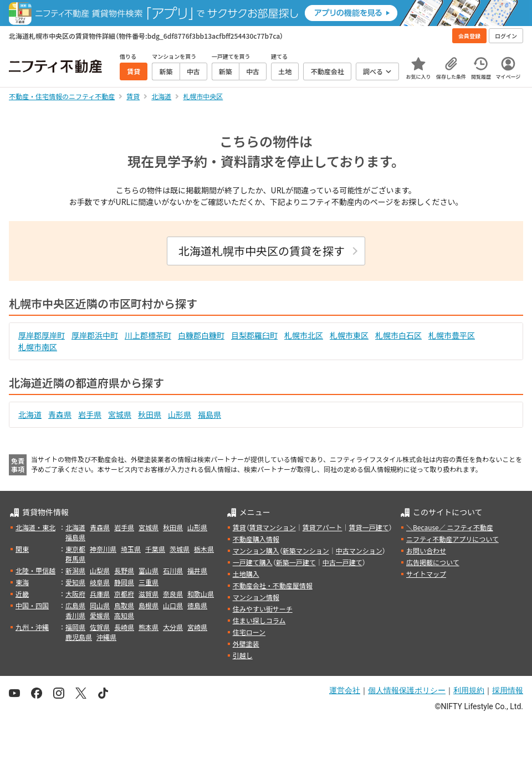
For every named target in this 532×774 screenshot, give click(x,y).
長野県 (124, 570)
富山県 (149, 570)
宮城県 (120, 414)
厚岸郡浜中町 (95, 335)
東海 (22, 582)
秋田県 (150, 414)
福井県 (197, 570)
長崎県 (124, 627)
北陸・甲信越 (35, 570)
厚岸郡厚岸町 (42, 335)
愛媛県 (100, 615)
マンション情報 (256, 597)
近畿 (22, 594)
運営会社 (345, 690)
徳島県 (197, 605)
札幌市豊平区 (452, 335)
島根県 (149, 605)
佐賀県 (100, 627)
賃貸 (239, 527)
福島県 (209, 414)
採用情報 (508, 690)
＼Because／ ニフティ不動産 (450, 527)
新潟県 (75, 570)
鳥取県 (124, 605)
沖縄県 (106, 637)
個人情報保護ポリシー (407, 690)
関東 (22, 549)
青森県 (60, 414)
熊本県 (149, 627)
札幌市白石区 (398, 335)
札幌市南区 (38, 347)
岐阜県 (100, 582)
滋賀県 (149, 594)
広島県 (75, 605)
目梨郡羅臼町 (254, 335)
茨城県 (180, 549)
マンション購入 (256, 550)
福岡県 (75, 627)
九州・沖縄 (32, 627)
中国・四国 (32, 605)
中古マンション (359, 550)
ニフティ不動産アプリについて (452, 539)
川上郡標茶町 (148, 335)
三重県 (149, 582)
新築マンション (306, 550)
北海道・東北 (35, 527)
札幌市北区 (304, 335)
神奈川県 (103, 549)
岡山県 (100, 605)
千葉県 (155, 549)
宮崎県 (197, 627)
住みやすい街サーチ (263, 609)
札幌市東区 (349, 335)
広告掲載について (433, 562)
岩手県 (90, 414)
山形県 (180, 414)
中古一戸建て (342, 562)
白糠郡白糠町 (201, 335)
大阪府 (75, 594)
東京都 (75, 549)
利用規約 (469, 690)
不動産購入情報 (256, 539)
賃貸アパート (323, 527)
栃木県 (204, 549)
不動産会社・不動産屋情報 (273, 585)
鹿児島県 (79, 637)
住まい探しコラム (259, 620)
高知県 (124, 615)
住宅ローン (249, 632)
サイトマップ (426, 574)
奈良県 (173, 594)
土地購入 (246, 574)
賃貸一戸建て (369, 527)
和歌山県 (201, 594)
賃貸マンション (273, 527)
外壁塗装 (246, 644)
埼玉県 (131, 549)
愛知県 (75, 582)
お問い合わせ (426, 550)
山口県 (173, 605)
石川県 (173, 570)
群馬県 (75, 559)
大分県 (173, 627)
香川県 (75, 615)
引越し (243, 655)
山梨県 (100, 570)
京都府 (124, 594)
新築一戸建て (296, 562)
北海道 (30, 414)
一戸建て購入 (253, 562)
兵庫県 (100, 594)
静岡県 (124, 582)
